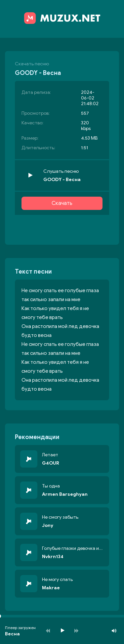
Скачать (62, 203)
